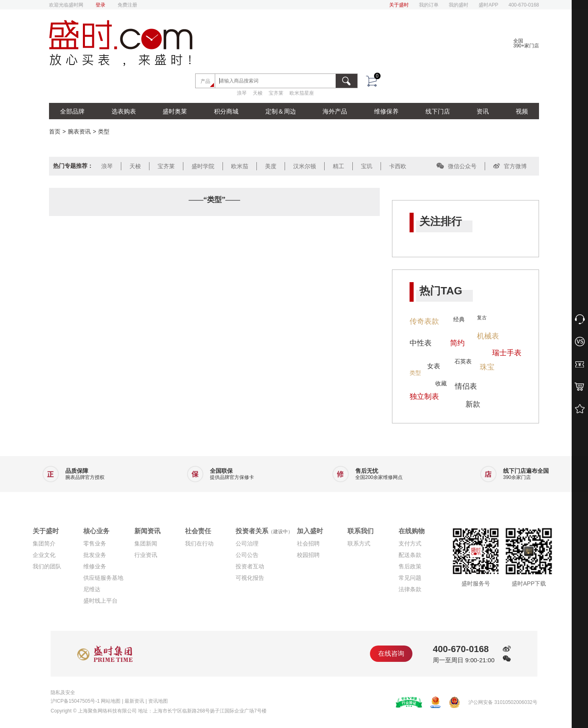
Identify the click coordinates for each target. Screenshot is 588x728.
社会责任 (198, 531)
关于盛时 (399, 5)
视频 (522, 111)
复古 (482, 318)
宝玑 (367, 166)
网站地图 (111, 701)
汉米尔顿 (305, 166)
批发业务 (95, 555)
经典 (459, 319)
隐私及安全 (63, 692)
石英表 (463, 361)
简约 (457, 343)
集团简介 (44, 543)
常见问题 (410, 578)
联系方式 (359, 543)
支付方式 (410, 543)
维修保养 (386, 111)
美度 (271, 166)
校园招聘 (308, 555)
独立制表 (424, 396)
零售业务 (95, 543)
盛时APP (488, 5)
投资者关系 (264, 531)
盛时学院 (203, 166)
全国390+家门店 (526, 43)
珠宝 (487, 367)
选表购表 (124, 111)
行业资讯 (146, 555)
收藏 (441, 383)
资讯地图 (158, 701)
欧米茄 (240, 166)
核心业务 (96, 531)
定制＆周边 (281, 111)
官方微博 (510, 166)
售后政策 (410, 566)
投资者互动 (250, 566)
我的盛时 (459, 5)
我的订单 (429, 5)
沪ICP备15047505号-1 (75, 701)
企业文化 (44, 555)
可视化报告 (250, 578)
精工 (339, 166)
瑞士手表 (507, 353)
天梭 (258, 93)
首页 (55, 131)
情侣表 (466, 386)
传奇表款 (424, 321)
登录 (100, 5)
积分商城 (226, 111)
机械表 (488, 336)
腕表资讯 (79, 131)
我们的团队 (47, 566)
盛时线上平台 (100, 601)
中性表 (421, 343)
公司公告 (247, 555)
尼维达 (92, 589)
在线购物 (412, 531)
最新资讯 (134, 701)
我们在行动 (199, 543)
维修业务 (95, 566)
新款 (473, 404)
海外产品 (335, 111)
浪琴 (242, 93)
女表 (434, 366)
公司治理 (247, 543)
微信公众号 (457, 166)
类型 (104, 131)
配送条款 (410, 555)
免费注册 (127, 5)
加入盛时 (310, 531)
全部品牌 (72, 111)
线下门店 (438, 111)
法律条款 (410, 589)
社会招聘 (308, 543)
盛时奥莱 (175, 111)
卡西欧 (398, 166)
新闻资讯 (147, 531)
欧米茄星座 (302, 93)
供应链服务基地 (103, 578)
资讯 (483, 111)
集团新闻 (146, 543)
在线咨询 (391, 653)
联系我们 (361, 531)
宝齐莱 (276, 93)
